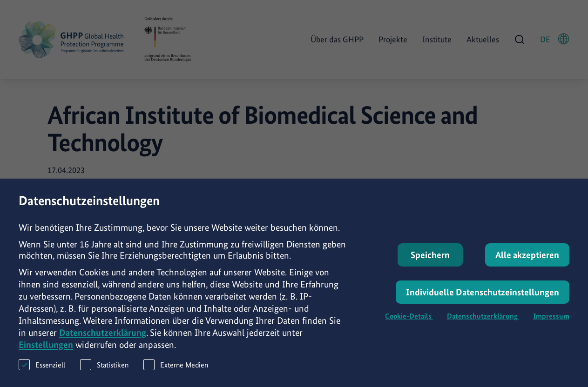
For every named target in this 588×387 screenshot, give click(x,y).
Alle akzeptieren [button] (527, 267)
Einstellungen (46, 357)
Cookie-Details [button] (409, 328)
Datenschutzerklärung (103, 345)
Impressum (551, 328)
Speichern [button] (430, 267)
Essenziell (42, 377)
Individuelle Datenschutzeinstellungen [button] (483, 304)
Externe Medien (176, 377)
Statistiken (104, 377)
